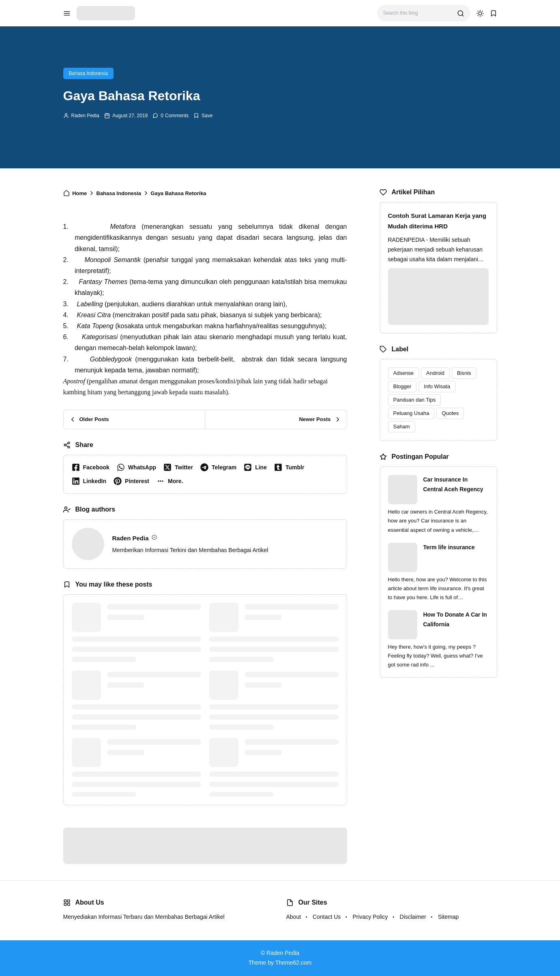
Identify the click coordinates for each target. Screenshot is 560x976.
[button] (172, 481)
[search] (461, 13)
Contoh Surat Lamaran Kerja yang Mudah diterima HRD (437, 221)
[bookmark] (493, 13)
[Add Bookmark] (203, 116)
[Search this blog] (417, 13)
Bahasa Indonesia (88, 73)
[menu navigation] (67, 13)
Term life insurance (449, 547)
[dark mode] (480, 13)
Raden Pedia (85, 116)
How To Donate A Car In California (455, 619)
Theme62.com (293, 963)
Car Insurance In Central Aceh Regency (453, 484)
